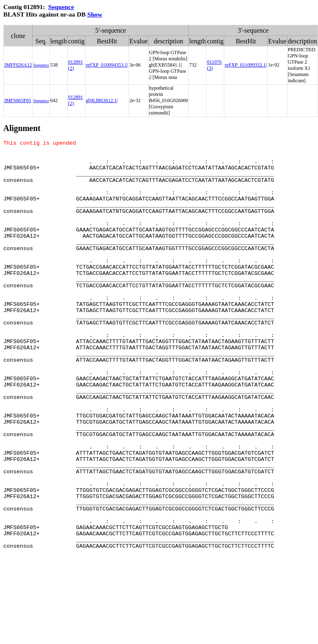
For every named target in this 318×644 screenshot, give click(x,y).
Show (95, 14)
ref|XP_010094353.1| (107, 65)
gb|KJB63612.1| (102, 100)
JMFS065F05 (18, 100)
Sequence (61, 7)
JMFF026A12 (18, 65)
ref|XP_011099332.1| (246, 65)
